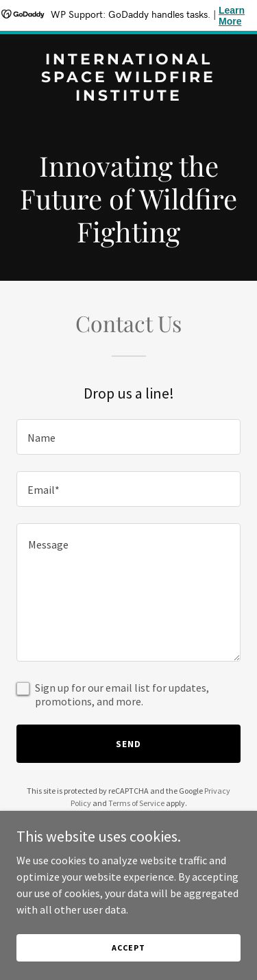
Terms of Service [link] (136, 803)
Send (128, 744)
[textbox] (128, 437)
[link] (128, 97)
